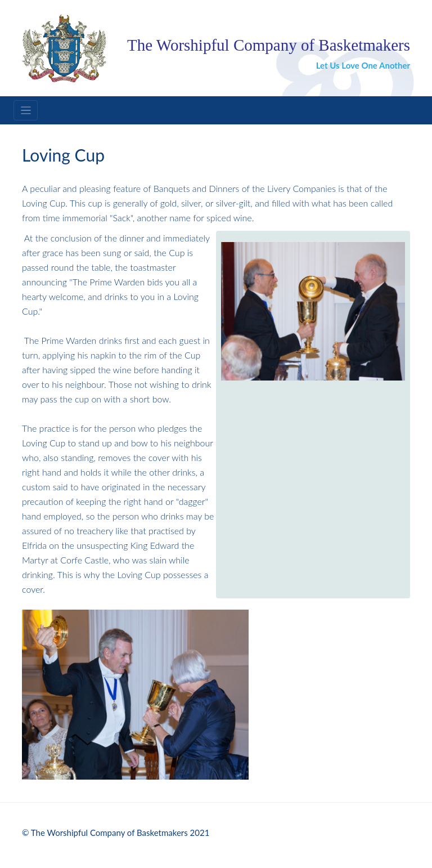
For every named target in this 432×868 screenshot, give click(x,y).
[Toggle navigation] (26, 110)
